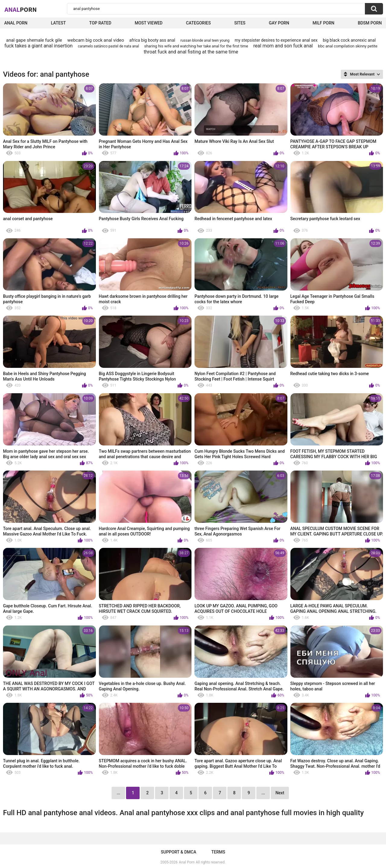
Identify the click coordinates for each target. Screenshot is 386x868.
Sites (240, 23)
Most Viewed (149, 23)
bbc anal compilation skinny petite (348, 46)
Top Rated (100, 23)
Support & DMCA (178, 852)
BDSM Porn (370, 23)
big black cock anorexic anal (349, 40)
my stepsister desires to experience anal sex (276, 40)
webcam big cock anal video (96, 40)
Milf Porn (323, 23)
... (263, 793)
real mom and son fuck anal (283, 46)
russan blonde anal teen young (205, 40)
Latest (59, 23)
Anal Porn (16, 23)
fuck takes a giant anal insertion (39, 46)
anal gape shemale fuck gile (34, 40)
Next (280, 793)
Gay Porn (279, 23)
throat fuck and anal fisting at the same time (191, 52)
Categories (198, 23)
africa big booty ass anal (152, 40)
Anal (21, 9)
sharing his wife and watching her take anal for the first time (196, 46)
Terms (218, 852)
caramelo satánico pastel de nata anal (108, 46)
